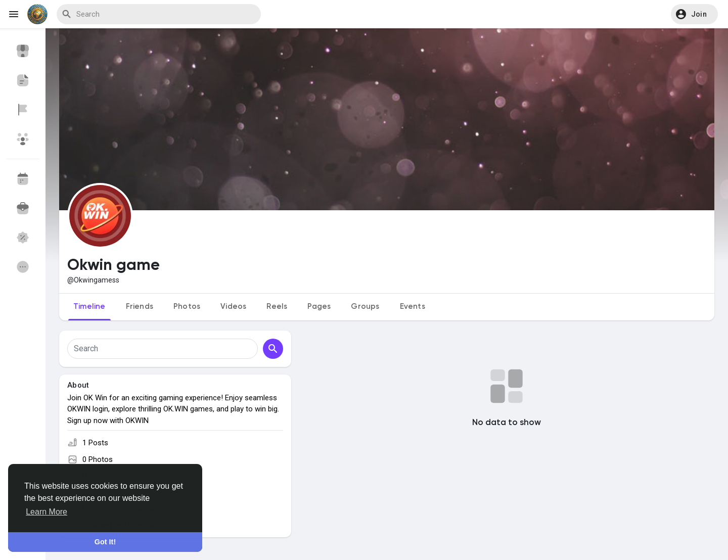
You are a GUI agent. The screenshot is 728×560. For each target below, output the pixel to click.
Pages (319, 307)
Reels (277, 307)
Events (413, 307)
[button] (694, 14)
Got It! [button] (105, 542)
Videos (233, 307)
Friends (140, 307)
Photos (187, 307)
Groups (365, 307)
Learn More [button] (47, 512)
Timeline (89, 307)
